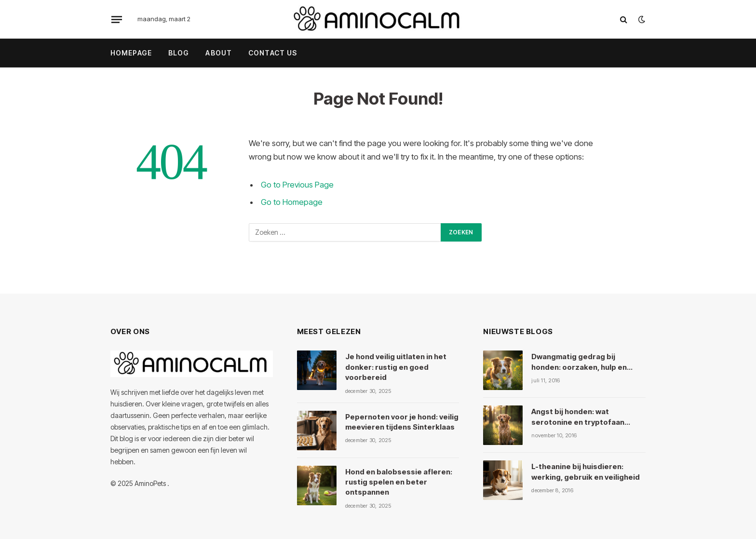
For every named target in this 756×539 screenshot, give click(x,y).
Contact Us (273, 53)
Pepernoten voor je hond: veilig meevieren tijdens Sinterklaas (402, 422)
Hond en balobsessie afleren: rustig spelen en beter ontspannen (399, 482)
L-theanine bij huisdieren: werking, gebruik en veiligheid (586, 472)
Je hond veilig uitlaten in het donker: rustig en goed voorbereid (396, 367)
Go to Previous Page (297, 185)
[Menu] (117, 19)
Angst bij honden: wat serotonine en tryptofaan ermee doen (578, 417)
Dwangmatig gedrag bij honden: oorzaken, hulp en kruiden (579, 362)
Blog (179, 53)
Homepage (131, 53)
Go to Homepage (292, 202)
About (219, 53)
